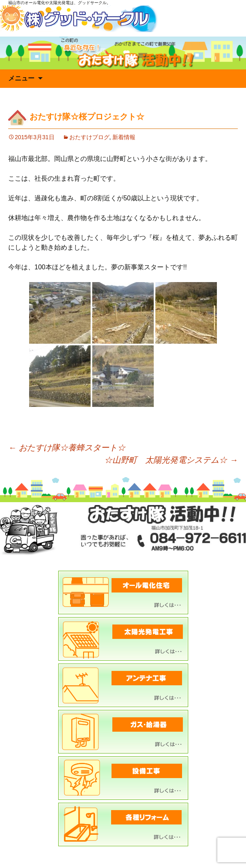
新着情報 (124, 137)
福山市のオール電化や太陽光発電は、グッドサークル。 (59, 3)
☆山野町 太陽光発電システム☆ (171, 460)
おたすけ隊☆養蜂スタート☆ (67, 448)
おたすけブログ (89, 137)
